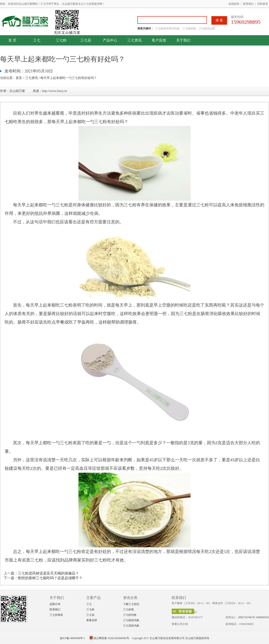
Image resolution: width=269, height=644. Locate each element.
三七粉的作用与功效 (168, 28)
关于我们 (183, 40)
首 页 (12, 40)
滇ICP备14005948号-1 (72, 638)
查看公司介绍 (180, 624)
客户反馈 (159, 40)
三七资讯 (134, 40)
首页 (19, 78)
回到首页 (263, 4)
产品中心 (110, 40)
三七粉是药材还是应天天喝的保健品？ (48, 573)
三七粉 (61, 40)
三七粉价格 (189, 28)
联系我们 (248, 4)
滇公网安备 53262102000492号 (109, 638)
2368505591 (262, 617)
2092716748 (245, 617)
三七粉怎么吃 (207, 28)
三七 (37, 40)
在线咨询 (234, 4)
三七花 (86, 40)
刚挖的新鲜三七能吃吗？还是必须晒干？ (50, 578)
